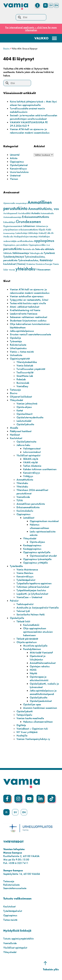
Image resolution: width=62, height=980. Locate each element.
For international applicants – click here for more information (31, 29)
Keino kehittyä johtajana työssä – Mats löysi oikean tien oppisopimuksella (33, 103)
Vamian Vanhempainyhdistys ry (33, 739)
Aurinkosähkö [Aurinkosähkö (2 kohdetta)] (24, 213)
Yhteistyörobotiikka (27, 362)
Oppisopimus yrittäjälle (35, 563)
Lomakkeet (29, 518)
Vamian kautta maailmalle (30, 718)
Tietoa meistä (10, 920)
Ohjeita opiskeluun (27, 642)
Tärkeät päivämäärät (27, 639)
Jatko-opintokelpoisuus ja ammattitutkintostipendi (43, 692)
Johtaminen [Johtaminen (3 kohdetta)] (29, 226)
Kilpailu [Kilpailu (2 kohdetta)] (42, 230)
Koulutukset (16, 438)
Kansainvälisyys (18, 169)
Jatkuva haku (23, 445)
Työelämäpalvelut (26, 580)
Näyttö (33, 673)
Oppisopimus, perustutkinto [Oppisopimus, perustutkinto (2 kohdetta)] (16, 245)
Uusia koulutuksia (19, 172)
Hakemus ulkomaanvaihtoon (39, 526)
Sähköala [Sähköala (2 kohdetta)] (8, 253)
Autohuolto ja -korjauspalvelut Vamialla (38, 608)
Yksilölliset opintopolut (28, 455)
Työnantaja (16, 341)
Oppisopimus (17, 162)
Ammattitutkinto (25, 480)
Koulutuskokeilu (25, 511)
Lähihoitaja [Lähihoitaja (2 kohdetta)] (33, 233)
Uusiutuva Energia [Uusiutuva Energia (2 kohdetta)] (44, 264)
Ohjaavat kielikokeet (21, 397)
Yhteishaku (22, 483)
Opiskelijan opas (32, 704)
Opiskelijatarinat (19, 165)
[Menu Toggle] (37, 5)
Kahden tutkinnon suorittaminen (40, 469)
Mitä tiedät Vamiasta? (41, 653)
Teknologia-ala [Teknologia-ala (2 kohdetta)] (36, 253)
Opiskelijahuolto (25, 424)
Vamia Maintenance (27, 570)
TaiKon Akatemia (32, 466)
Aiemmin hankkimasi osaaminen (40, 708)
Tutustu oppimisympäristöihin (19, 939)
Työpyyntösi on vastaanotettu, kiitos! (29, 300)
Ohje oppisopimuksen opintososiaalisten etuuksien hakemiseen (38, 632)
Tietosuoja (15, 390)
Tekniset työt (23, 611)
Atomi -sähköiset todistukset (25, 307)
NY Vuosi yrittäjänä (27, 732)
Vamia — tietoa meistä (22, 352)
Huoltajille (22, 736)
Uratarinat (15, 175)
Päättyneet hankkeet (21, 431)
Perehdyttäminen (32, 649)
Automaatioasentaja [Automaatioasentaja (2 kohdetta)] (12, 217)
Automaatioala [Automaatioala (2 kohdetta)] (47, 213)
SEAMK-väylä (31, 459)
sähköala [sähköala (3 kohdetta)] (49, 249)
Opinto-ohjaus (24, 407)
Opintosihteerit (24, 414)
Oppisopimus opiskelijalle (37, 552)
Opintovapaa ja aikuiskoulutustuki (39, 678)
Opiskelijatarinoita (26, 442)
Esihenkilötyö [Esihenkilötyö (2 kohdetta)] (9, 222)
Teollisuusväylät (25, 372)
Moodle (14, 428)
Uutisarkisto (16, 355)
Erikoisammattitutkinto (28, 507)
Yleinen (14, 179)
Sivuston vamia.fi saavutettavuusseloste (31, 334)
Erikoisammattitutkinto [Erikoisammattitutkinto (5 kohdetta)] (36, 217)
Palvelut (14, 601)
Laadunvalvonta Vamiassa (24, 314)
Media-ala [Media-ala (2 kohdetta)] (8, 237)
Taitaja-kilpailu (24, 715)
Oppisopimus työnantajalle (37, 559)
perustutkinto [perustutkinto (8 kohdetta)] (13, 249)
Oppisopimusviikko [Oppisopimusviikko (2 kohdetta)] (37, 245)
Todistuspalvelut (25, 604)
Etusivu (6, 49)
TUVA (20, 500)
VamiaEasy (22, 386)
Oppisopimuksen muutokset (44, 521)
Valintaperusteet (32, 449)
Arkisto (14, 158)
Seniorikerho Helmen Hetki (31, 614)
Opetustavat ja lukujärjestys (38, 658)
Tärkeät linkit (23, 621)
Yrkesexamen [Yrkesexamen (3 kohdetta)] (43, 270)
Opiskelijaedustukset (41, 701)
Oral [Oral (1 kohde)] (48, 245)
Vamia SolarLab (25, 366)
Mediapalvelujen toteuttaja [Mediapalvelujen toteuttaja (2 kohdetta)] (26, 237)
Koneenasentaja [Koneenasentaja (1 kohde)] (9, 233)
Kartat (20, 410)
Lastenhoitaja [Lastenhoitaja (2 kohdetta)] (21, 233)
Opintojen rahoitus (40, 666)
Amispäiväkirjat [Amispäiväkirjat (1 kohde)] (21, 203)
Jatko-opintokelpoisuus (22, 331)
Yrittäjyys (28, 476)
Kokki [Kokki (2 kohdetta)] (49, 230)
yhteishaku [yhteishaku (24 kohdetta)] (26, 269)
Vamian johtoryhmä (27, 404)
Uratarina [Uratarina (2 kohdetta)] (31, 264)
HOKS (33, 670)
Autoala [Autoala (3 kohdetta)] (35, 213)
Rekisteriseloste (18, 345)
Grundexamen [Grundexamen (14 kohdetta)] (28, 222)
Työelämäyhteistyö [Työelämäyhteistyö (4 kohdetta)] (14, 257)
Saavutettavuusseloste (15, 888)
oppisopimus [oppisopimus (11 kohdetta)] (44, 241)
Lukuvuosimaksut (32, 452)
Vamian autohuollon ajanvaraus (27, 296)
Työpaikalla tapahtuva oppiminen (34, 583)
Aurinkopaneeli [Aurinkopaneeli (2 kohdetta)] (10, 213)
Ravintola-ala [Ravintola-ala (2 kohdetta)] (29, 249)
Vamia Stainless (25, 573)
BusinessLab (23, 383)
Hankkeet (15, 435)
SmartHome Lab (25, 376)
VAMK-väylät (30, 462)
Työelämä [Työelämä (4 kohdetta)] (49, 253)
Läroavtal (15, 155)
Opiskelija (15, 338)
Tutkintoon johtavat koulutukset (33, 587)
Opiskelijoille (17, 618)
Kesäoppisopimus (32, 545)
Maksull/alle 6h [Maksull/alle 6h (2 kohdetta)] (46, 233)
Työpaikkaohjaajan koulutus (31, 590)
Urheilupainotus (18, 348)
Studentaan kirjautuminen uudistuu (28, 321)
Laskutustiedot (24, 421)
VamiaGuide (23, 497)
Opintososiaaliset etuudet (43, 556)
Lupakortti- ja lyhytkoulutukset (32, 594)
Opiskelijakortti (25, 711)
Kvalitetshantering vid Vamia (25, 310)
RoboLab (21, 379)
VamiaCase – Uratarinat (29, 597)
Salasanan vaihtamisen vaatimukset (29, 317)
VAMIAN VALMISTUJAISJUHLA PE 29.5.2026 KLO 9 (29, 124)
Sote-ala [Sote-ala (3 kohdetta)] (40, 249)
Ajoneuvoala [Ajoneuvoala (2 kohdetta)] (9, 203)
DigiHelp (21, 725)
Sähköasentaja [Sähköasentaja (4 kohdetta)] (21, 253)
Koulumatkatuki (31, 625)
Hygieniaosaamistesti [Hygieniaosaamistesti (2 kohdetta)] (13, 226)
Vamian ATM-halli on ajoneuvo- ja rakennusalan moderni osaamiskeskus (30, 131)
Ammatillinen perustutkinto (31, 504)
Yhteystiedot (16, 400)
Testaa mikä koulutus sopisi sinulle (28, 303)
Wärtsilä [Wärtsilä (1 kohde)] (12, 270)
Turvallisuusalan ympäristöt (31, 369)
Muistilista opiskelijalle (35, 646)
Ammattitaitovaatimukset (43, 663)
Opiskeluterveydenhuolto (30, 417)
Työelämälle (16, 566)
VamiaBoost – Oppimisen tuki (32, 729)
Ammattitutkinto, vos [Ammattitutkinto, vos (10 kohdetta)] (43, 209)
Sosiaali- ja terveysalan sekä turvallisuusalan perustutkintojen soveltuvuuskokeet (34, 117)
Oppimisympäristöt (20, 359)
